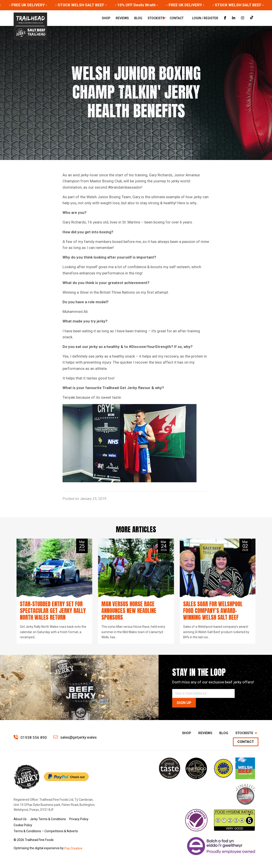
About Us (20, 819)
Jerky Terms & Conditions (48, 819)
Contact (177, 18)
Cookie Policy (23, 825)
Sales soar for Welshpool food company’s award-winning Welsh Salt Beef (213, 611)
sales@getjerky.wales (75, 737)
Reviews (122, 18)
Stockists (156, 18)
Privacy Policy (79, 819)
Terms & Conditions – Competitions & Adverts (46, 831)
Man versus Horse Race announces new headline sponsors (129, 611)
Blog (138, 18)
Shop (106, 18)
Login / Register (205, 18)
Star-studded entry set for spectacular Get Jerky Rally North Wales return (53, 611)
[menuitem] (106, 18)
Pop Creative (73, 848)
